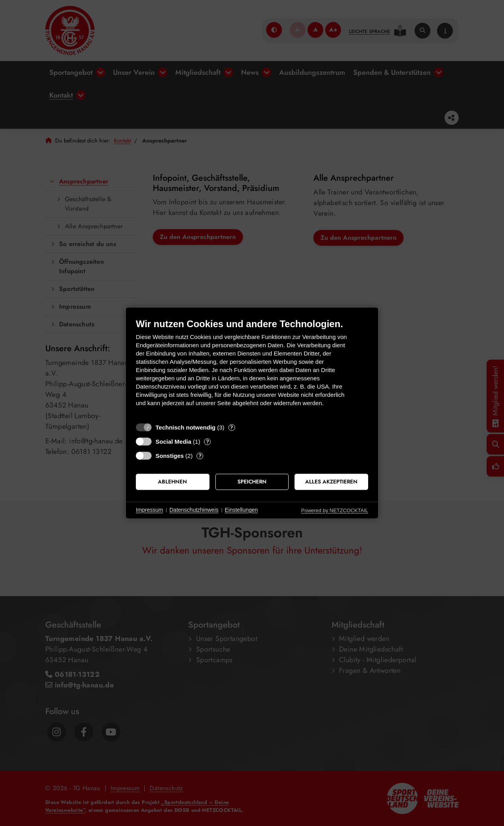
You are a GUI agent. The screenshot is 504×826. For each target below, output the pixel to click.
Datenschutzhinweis (194, 510)
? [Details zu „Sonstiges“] (200, 456)
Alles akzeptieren (331, 482)
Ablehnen (172, 482)
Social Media (173, 442)
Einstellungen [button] (241, 510)
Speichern (252, 482)
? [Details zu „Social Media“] (208, 442)
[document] (252, 368)
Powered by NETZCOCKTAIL (335, 510)
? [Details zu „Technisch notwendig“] (232, 427)
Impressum (149, 510)
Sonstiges (170, 456)
